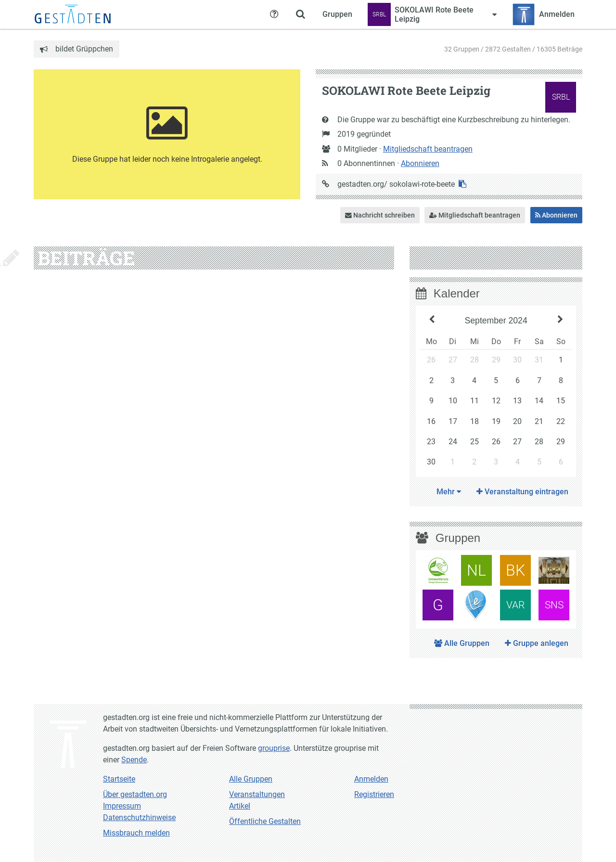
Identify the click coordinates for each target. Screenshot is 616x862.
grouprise (274, 748)
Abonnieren (420, 163)
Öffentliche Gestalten (265, 821)
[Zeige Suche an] (300, 14)
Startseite (119, 779)
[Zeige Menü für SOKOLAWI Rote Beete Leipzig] (432, 14)
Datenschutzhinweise (139, 817)
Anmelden (371, 779)
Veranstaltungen (257, 794)
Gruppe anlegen (537, 643)
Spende (134, 760)
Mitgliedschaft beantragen (428, 149)
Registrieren (374, 794)
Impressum (122, 806)
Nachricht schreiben (380, 215)
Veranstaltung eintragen (522, 492)
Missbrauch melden (136, 833)
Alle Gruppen (462, 643)
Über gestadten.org (135, 794)
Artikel (240, 806)
